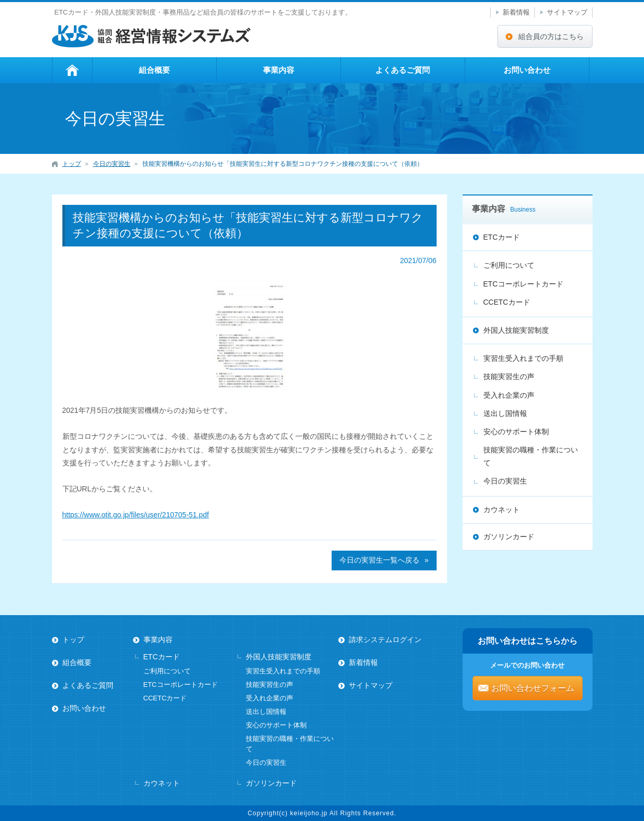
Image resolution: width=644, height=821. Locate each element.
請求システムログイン (385, 640)
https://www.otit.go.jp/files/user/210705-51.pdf (136, 515)
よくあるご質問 (403, 70)
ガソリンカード (509, 537)
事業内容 (279, 70)
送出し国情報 (505, 413)
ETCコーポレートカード (523, 284)
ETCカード (502, 237)
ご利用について (509, 265)
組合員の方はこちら (551, 36)
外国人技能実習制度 (516, 330)
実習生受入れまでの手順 (523, 358)
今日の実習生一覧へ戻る (379, 560)
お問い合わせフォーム (533, 688)
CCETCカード (507, 302)
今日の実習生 (505, 481)
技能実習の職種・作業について (531, 456)
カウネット (502, 510)
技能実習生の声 (509, 376)
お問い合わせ (527, 70)
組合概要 (154, 70)
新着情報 (516, 12)
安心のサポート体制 (516, 432)
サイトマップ (567, 12)
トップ (72, 70)
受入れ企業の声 (509, 395)
